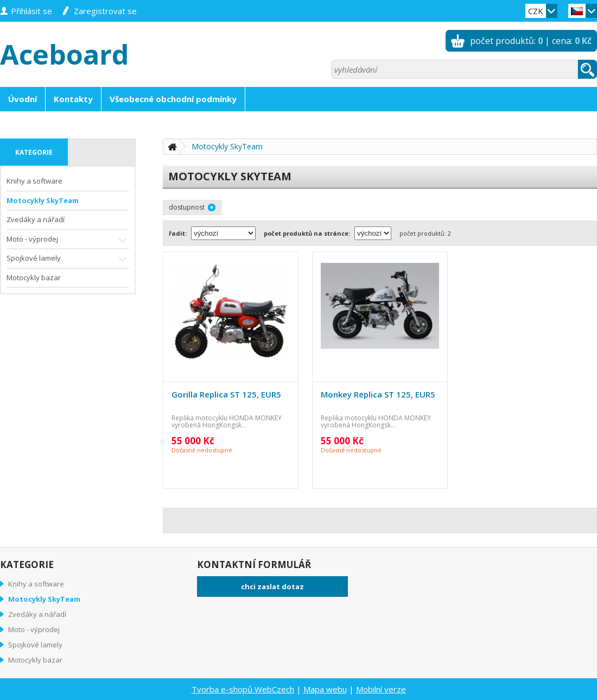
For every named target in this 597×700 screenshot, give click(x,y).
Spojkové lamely (68, 259)
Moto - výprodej (68, 240)
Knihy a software (34, 181)
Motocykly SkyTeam (43, 200)
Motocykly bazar (34, 278)
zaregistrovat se (105, 11)
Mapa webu (325, 689)
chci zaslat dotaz (272, 587)
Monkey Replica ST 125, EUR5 (378, 394)
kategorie (34, 152)
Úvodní (23, 99)
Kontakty (73, 99)
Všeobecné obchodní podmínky (173, 99)
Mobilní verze (381, 689)
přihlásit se (31, 11)
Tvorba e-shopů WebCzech (243, 689)
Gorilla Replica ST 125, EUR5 (226, 394)
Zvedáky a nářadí (36, 219)
